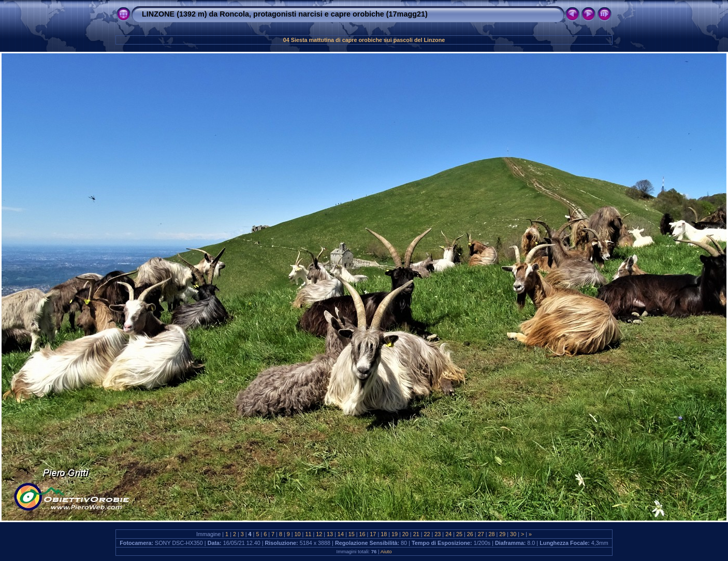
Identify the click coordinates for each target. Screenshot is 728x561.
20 (405, 534)
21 (416, 534)
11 (308, 534)
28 (491, 534)
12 (319, 534)
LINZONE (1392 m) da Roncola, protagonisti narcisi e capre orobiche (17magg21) (285, 14)
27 (481, 534)
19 (395, 534)
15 (352, 534)
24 (448, 534)
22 (427, 534)
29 (502, 534)
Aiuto (386, 551)
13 (330, 534)
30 (513, 534)
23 (438, 534)
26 (470, 534)
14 (341, 534)
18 (384, 534)
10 (298, 534)
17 (373, 534)
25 (459, 534)
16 (362, 534)
